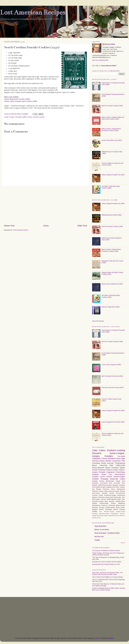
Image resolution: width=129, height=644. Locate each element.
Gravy (113, 489)
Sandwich (95, 514)
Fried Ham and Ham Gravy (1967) (113, 388)
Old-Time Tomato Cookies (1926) (112, 106)
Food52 (97, 540)
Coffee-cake (120, 465)
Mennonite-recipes (102, 516)
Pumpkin (102, 472)
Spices (108, 468)
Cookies (12, 117)
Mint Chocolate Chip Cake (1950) (112, 376)
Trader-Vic (104, 505)
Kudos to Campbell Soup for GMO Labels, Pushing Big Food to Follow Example (108, 589)
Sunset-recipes (119, 477)
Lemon (102, 477)
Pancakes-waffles (21, 117)
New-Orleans (120, 474)
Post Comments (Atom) (20, 230)
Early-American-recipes (112, 491)
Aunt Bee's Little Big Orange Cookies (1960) (111, 187)
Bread (104, 474)
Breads (108, 461)
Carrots (112, 493)
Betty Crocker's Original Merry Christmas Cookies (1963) (111, 130)
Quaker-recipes (121, 512)
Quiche (116, 509)
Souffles (95, 512)
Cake (95, 450)
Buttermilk (114, 479)
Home (46, 226)
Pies (123, 461)
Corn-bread (104, 483)
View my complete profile (100, 60)
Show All (123, 543)
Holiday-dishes (120, 501)
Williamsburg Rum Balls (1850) (112, 215)
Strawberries (96, 505)
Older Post (82, 226)
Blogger (111, 638)
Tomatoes (115, 468)
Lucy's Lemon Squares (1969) (111, 365)
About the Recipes (98, 321)
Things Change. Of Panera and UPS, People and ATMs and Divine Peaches (108, 554)
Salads (118, 481)
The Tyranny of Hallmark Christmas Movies (106, 551)
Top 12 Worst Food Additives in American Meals (107, 577)
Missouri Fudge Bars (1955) (111, 307)
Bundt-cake (117, 497)
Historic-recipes (112, 470)
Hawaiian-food (111, 487)
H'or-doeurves (120, 493)
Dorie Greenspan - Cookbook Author (107, 533)
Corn (111, 474)
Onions (109, 477)
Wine (118, 458)
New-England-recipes (114, 499)
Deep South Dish (100, 526)
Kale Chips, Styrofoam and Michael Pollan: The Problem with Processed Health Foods (107, 574)
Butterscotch (110, 481)
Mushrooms (121, 495)
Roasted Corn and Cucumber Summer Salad (107, 562)
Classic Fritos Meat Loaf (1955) (112, 140)
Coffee (122, 479)
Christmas (102, 470)
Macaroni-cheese (104, 514)
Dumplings (108, 509)
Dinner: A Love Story (102, 530)
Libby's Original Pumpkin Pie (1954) (113, 175)
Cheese (104, 458)
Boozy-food (109, 497)
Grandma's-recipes (110, 495)
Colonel (97, 638)
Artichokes (112, 505)
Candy (95, 470)
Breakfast (112, 458)
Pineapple (105, 479)
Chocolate (96, 463)
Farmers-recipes (98, 461)
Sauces (123, 491)
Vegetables (96, 458)
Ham (111, 483)
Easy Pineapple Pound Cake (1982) (113, 422)
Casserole (103, 465)
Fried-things (120, 472)
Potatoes (96, 474)
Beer (106, 501)
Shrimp (113, 503)
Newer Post (9, 226)
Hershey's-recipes (109, 512)
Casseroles (116, 461)
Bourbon (112, 501)
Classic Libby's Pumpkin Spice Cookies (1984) (21, 101)
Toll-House (102, 497)
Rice (117, 487)
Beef (111, 465)
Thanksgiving (120, 463)
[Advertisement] (45, 205)
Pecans (30, 117)
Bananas (115, 485)
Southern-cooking (39, 117)
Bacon (95, 465)
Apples (122, 468)
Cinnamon (106, 489)
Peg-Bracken (114, 514)
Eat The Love (99, 537)
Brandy (99, 489)
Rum (123, 483)
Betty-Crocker (121, 505)
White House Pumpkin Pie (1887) (112, 284)
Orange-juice (121, 489)
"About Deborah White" (109, 66)
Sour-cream (96, 493)
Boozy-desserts (98, 468)
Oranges (95, 481)
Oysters (95, 503)
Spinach (95, 497)
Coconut (103, 499)
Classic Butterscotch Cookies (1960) (17, 99)
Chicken (95, 477)
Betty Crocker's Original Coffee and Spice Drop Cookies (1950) (113, 118)
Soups (103, 463)
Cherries (102, 507)
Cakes (102, 450)
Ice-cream (117, 483)
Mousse (99, 518)
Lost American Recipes (33, 12)
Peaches (95, 491)
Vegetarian (111, 472)
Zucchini (95, 495)
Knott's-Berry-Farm (114, 516)
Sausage (122, 509)
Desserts (97, 453)
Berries (101, 509)
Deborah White (110, 44)
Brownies (95, 507)
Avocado (105, 493)
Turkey (101, 495)
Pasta (118, 507)
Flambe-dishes (110, 507)
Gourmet (110, 463)
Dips (101, 512)
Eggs (123, 458)
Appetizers (122, 503)
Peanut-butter (104, 503)
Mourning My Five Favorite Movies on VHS (106, 564)
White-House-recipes (105, 485)
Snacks (101, 491)
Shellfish (95, 479)
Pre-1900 (121, 456)
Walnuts (95, 485)
